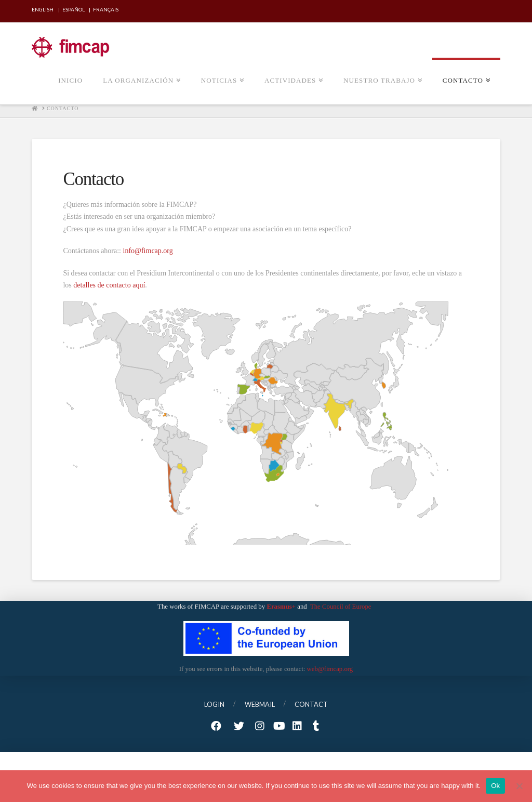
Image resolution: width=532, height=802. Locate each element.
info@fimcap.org (148, 251)
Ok (495, 786)
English (43, 9)
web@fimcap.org (330, 669)
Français (106, 9)
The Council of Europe (342, 607)
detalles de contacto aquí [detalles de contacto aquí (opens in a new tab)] (109, 285)
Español (74, 9)
